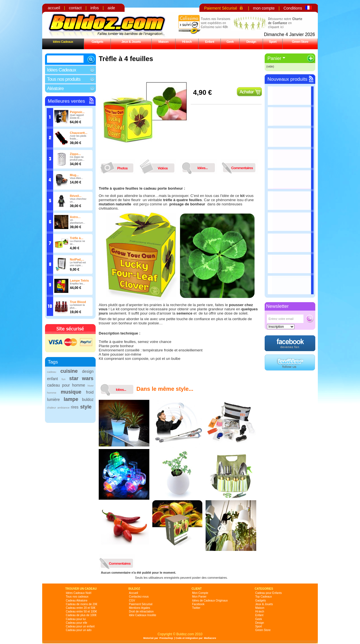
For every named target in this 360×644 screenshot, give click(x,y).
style (86, 407)
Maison (163, 41)
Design (251, 41)
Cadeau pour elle (76, 623)
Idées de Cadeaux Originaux (210, 601)
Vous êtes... (76, 178)
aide (111, 8)
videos (159, 166)
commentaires (241, 166)
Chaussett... (78, 133)
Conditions (293, 8)
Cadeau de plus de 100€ (81, 615)
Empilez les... (77, 284)
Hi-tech (187, 41)
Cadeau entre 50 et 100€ (81, 612)
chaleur (51, 408)
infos (95, 8)
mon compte (264, 8)
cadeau (51, 372)
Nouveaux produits (287, 79)
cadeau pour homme (66, 385)
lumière (53, 400)
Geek (230, 41)
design (88, 371)
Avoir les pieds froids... (78, 137)
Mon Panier (199, 597)
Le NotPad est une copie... (78, 264)
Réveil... (76, 196)
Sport (273, 41)
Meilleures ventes (66, 101)
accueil (54, 8)
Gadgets (97, 41)
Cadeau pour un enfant (80, 626)
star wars (81, 378)
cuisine (69, 371)
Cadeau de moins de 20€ (82, 604)
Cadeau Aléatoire (77, 601)
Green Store (300, 41)
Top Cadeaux (264, 597)
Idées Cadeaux (63, 41)
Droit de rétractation (141, 612)
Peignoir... (77, 112)
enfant (52, 379)
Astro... (75, 217)
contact (75, 8)
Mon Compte (200, 593)
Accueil (134, 593)
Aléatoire (55, 88)
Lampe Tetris (79, 281)
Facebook (198, 604)
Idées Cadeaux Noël (79, 593)
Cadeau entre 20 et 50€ (81, 608)
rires (75, 407)
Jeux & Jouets (131, 41)
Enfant (210, 41)
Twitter (196, 608)
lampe (71, 399)
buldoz (88, 400)
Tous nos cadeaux (77, 597)
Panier (274, 58)
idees (200, 166)
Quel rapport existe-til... (77, 116)
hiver (91, 386)
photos (118, 166)
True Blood (78, 302)
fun (64, 379)
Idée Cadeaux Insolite (143, 615)
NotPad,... (77, 259)
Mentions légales (140, 608)
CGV (132, 601)
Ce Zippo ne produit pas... (77, 158)
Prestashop (166, 638)
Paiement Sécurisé (221, 8)
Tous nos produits (64, 79)
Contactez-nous (139, 597)
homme (52, 393)
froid (90, 392)
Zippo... (75, 154)
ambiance (63, 408)
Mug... (74, 175)
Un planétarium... (77, 221)
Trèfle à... (76, 238)
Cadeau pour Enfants (269, 593)
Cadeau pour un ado (79, 630)
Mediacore (210, 638)
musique (71, 392)
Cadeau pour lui (76, 619)
